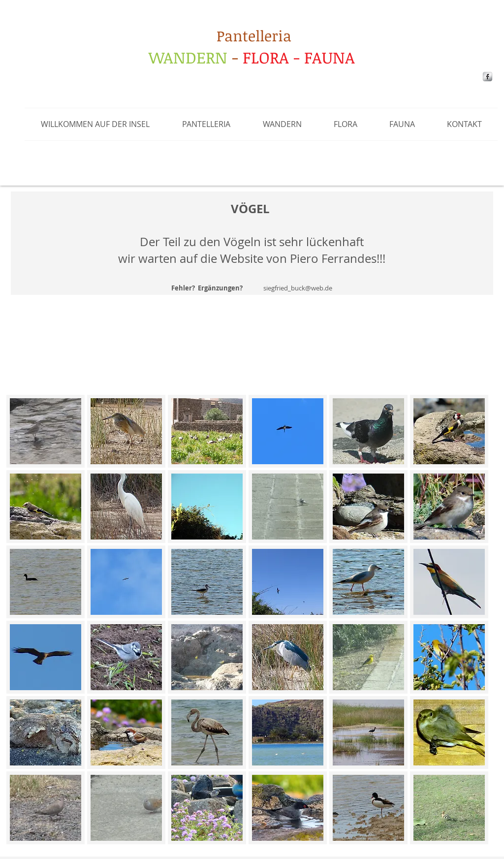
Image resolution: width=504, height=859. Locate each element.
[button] (206, 124)
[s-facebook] (488, 77)
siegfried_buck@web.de (298, 288)
